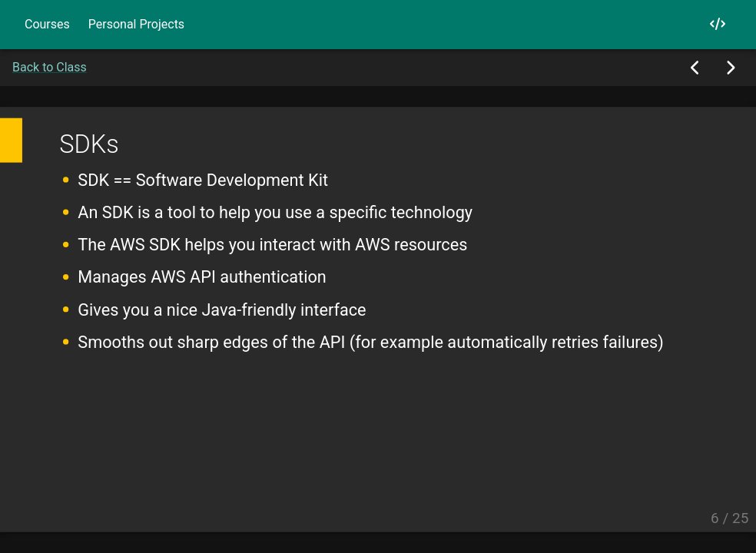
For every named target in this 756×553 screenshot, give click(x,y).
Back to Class (50, 67)
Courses (47, 24)
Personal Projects (136, 24)
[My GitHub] (718, 24)
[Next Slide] (730, 68)
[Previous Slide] (696, 68)
